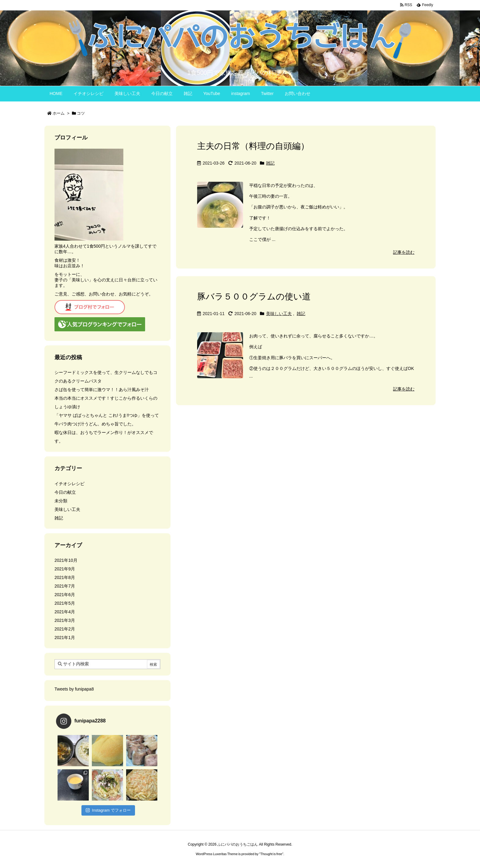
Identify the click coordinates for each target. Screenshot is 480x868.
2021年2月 (65, 629)
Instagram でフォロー (108, 810)
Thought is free (271, 854)
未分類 (61, 501)
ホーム (59, 113)
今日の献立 (65, 492)
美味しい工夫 (279, 314)
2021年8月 (65, 577)
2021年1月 (65, 638)
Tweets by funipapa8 (74, 689)
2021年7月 (65, 586)
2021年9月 (65, 569)
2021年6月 (65, 595)
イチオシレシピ (69, 484)
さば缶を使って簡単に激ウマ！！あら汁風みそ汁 (102, 390)
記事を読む (404, 252)
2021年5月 (65, 603)
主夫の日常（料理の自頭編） (253, 146)
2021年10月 (66, 560)
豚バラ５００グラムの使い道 (254, 297)
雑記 (270, 163)
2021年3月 (65, 620)
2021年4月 (65, 612)
